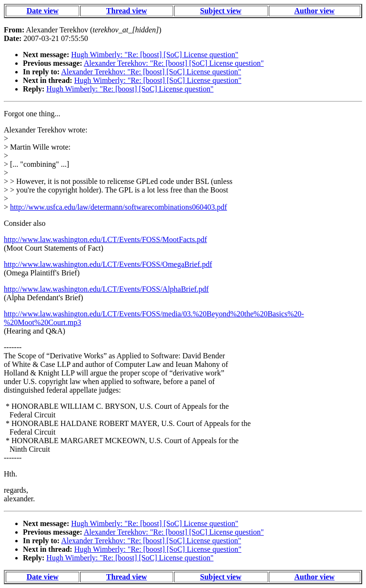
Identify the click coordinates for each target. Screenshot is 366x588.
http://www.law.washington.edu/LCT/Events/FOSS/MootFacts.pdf (105, 239)
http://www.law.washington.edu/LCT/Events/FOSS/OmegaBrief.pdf (108, 264)
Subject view (221, 11)
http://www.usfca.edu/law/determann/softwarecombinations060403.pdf (118, 207)
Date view (43, 11)
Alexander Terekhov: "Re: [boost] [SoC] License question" (174, 63)
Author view (315, 11)
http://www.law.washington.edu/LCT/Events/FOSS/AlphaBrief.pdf (106, 289)
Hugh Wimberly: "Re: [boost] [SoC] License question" (155, 55)
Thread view (127, 11)
